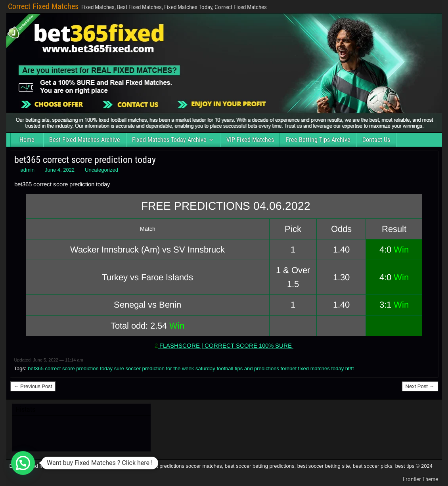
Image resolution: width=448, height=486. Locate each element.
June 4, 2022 (60, 170)
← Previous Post (33, 386)
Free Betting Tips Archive (318, 140)
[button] (23, 463)
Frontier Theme (420, 479)
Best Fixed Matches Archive (85, 140)
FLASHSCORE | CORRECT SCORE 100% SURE (226, 345)
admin (28, 170)
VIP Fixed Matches (250, 140)
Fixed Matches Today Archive (169, 140)
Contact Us (376, 140)
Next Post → (420, 386)
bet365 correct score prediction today (85, 160)
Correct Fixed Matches (43, 6)
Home (27, 140)
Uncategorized (101, 170)
